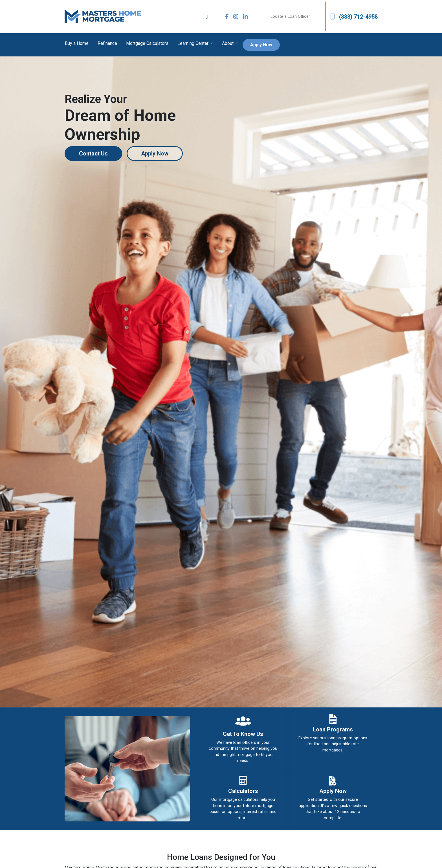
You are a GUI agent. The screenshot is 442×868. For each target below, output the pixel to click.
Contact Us (93, 154)
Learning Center (193, 43)
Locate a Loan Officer (290, 17)
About (228, 43)
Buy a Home (77, 43)
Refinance (107, 43)
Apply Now (261, 45)
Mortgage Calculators (147, 43)
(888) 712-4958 (354, 17)
